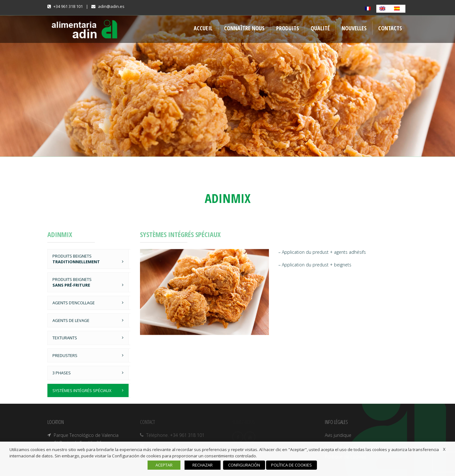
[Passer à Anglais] (384, 9)
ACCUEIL (203, 28)
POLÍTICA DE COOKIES (291, 465)
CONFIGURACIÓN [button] (244, 465)
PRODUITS (288, 28)
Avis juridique (338, 435)
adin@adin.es (111, 6)
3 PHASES (62, 373)
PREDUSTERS (65, 355)
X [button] (444, 449)
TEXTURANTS (65, 338)
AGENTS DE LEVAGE (71, 320)
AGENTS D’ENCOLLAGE (74, 303)
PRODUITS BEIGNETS (76, 259)
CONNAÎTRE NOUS (244, 28)
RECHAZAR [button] (203, 465)
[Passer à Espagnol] (398, 9)
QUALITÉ (320, 28)
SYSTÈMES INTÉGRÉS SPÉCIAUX (82, 390)
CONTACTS (390, 28)
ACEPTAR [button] (164, 465)
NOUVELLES (354, 28)
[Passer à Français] (369, 9)
